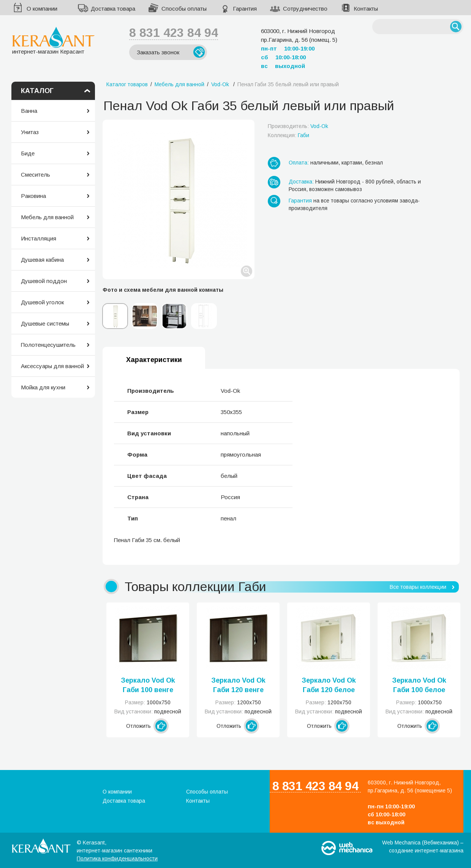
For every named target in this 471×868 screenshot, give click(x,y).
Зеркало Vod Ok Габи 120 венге (238, 685)
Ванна (29, 111)
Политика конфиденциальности (117, 859)
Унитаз (30, 132)
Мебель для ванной (47, 217)
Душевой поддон (44, 281)
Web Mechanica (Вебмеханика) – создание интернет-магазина (423, 847)
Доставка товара (113, 9)
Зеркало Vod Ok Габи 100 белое (419, 685)
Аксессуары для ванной (52, 366)
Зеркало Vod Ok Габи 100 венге (148, 685)
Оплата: (299, 163)
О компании (42, 9)
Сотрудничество (305, 9)
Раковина (33, 196)
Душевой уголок (42, 302)
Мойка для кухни (43, 387)
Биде (28, 153)
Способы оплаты (184, 9)
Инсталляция (39, 238)
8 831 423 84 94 (174, 33)
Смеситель (36, 175)
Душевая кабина (42, 260)
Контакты (366, 9)
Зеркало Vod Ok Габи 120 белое (329, 685)
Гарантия (245, 9)
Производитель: (298, 126)
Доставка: (301, 182)
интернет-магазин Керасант (53, 40)
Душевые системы (45, 323)
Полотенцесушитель (48, 345)
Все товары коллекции (418, 587)
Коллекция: (288, 135)
